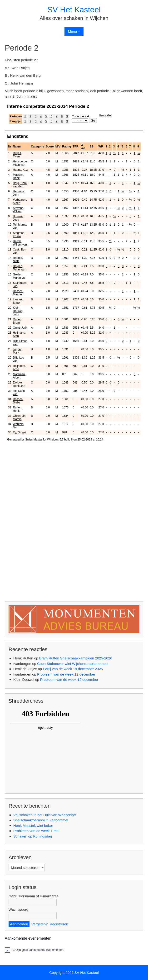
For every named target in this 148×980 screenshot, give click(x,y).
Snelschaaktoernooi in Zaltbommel (41, 820)
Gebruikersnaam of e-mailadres (34, 896)
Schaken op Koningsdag (33, 836)
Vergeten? (39, 924)
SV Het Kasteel (74, 10)
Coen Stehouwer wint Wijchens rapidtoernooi (73, 664)
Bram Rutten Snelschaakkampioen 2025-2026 (76, 658)
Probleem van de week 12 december (66, 674)
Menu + (74, 31)
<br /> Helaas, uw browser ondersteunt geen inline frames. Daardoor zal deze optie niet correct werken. (74, 345)
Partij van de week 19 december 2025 (73, 669)
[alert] (74, 950)
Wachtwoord (18, 909)
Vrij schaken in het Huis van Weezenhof (45, 815)
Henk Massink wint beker (33, 826)
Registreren (59, 924)
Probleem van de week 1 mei (36, 831)
